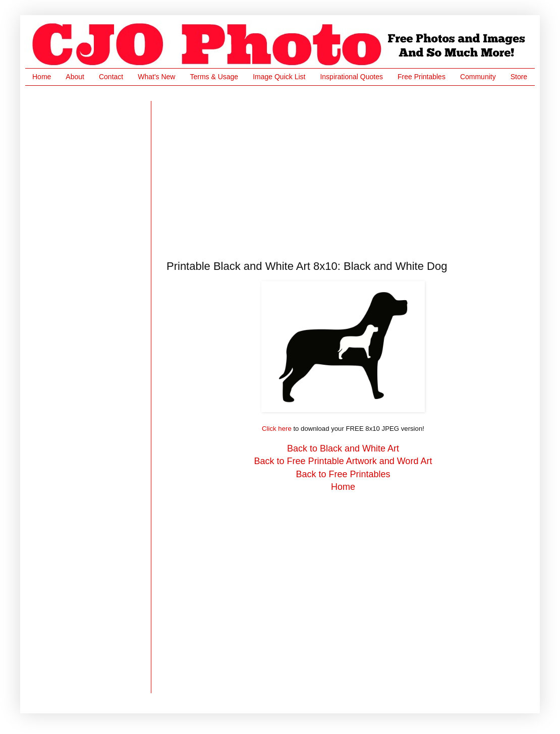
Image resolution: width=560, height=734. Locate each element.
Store (519, 77)
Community (478, 77)
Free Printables (422, 77)
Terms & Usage (214, 77)
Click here (277, 429)
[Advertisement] (277, 172)
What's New (156, 77)
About (75, 77)
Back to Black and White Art (343, 448)
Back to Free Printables (343, 474)
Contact (111, 77)
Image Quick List (279, 77)
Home (42, 77)
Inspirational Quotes (351, 77)
